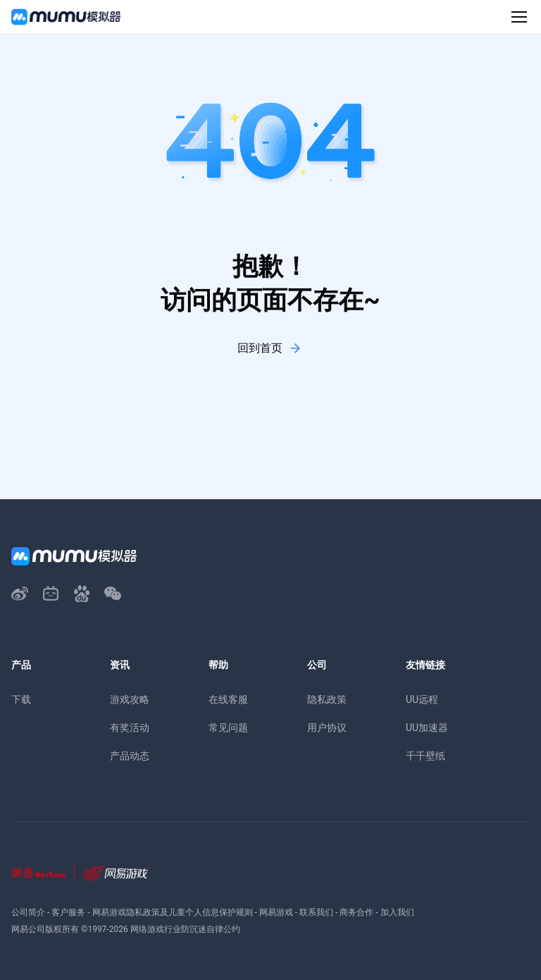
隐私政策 (327, 699)
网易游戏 (276, 912)
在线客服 (228, 699)
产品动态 (130, 756)
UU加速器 (427, 728)
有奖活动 (130, 728)
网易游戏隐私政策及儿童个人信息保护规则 (173, 912)
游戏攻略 (130, 699)
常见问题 (228, 728)
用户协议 (327, 728)
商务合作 (356, 912)
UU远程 (422, 699)
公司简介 (28, 912)
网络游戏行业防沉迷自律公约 (185, 929)
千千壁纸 (425, 756)
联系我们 (316, 912)
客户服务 (68, 912)
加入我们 (397, 912)
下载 (21, 699)
